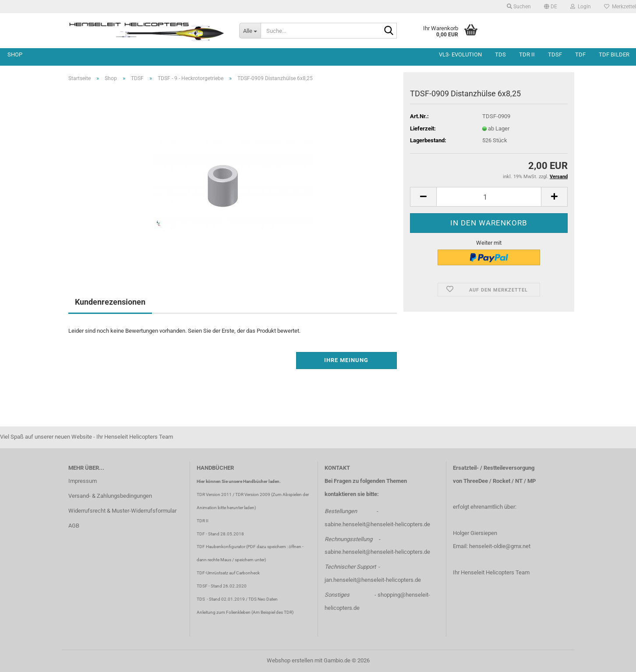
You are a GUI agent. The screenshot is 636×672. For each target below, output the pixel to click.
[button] (551, 7)
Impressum (83, 481)
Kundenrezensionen (110, 302)
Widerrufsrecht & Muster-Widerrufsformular (122, 511)
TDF (580, 55)
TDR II (527, 55)
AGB (74, 526)
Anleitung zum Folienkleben (224, 612)
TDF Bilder (614, 55)
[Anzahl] (489, 197)
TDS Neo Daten (263, 599)
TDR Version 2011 (214, 494)
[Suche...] (250, 31)
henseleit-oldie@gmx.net (500, 546)
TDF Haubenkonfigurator (221, 547)
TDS (500, 55)
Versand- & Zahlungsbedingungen (110, 496)
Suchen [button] (519, 7)
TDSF (555, 55)
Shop (15, 55)
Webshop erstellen (290, 660)
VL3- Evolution (460, 55)
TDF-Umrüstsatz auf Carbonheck (228, 573)
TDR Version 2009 (253, 494)
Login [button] (581, 7)
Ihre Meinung (346, 360)
